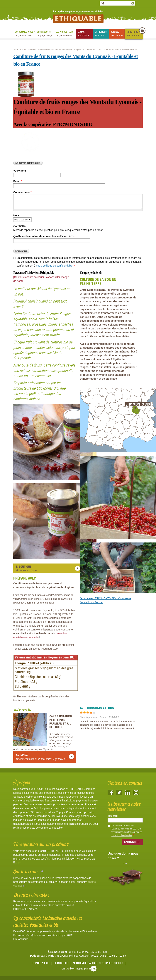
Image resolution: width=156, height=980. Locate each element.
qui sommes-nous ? (25, 34)
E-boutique (134, 34)
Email (18, 181)
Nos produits (45, 34)
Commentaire (22, 192)
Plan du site (61, 963)
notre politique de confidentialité (54, 266)
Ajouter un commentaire (28, 163)
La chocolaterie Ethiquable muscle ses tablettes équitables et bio (48, 921)
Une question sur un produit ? (41, 844)
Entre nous (102, 34)
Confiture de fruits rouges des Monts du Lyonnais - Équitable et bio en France (75, 50)
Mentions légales (84, 963)
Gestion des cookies (111, 963)
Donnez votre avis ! (31, 895)
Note (16, 215)
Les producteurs (66, 34)
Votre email (114, 816)
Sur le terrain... (28, 871)
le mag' (85, 34)
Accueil (31, 50)
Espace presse (41, 963)
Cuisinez (118, 34)
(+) (20, 863)
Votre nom (20, 171)
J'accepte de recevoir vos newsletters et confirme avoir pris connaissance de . (127, 831)
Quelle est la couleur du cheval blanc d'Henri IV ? (44, 236)
